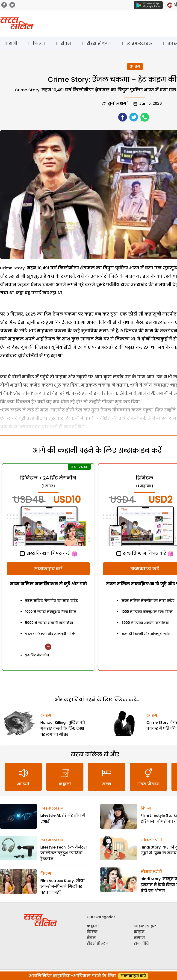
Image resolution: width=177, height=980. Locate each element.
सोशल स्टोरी (151, 840)
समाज (139, 938)
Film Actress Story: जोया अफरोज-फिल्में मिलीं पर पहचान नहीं (62, 887)
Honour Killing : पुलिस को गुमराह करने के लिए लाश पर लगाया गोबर (63, 728)
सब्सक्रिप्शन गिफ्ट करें (45, 553)
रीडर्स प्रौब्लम (99, 43)
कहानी (11, 43)
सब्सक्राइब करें (48, 569)
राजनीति (141, 943)
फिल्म (39, 43)
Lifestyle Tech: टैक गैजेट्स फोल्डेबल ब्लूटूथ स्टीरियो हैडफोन (64, 853)
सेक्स (66, 43)
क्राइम (135, 66)
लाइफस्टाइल (139, 43)
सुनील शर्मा (118, 103)
